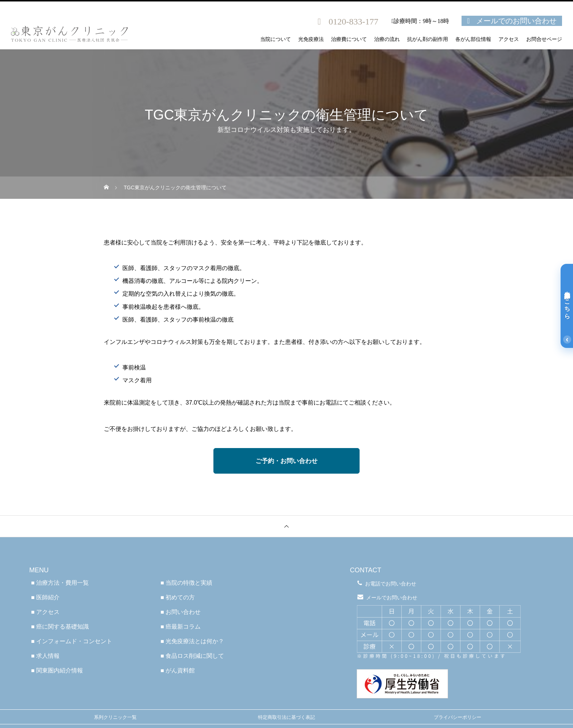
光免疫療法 (311, 39)
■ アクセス (45, 612)
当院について (276, 39)
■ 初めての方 (178, 597)
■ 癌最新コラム (181, 627)
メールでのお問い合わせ (516, 21)
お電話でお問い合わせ (391, 584)
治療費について (349, 39)
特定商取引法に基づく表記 (286, 717)
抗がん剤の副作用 (428, 39)
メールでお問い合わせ (392, 598)
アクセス (509, 39)
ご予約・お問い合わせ (286, 461)
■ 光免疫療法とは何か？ (192, 641)
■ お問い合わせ (181, 612)
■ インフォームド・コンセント (72, 641)
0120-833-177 (353, 22)
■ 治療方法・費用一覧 (60, 583)
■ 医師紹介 (45, 597)
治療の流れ (387, 39)
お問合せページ (544, 39)
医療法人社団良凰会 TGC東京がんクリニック (286, 548)
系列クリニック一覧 (115, 717)
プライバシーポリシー (458, 717)
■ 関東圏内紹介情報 (57, 670)
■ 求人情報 (45, 656)
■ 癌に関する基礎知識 (60, 627)
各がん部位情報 (473, 39)
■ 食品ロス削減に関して (192, 656)
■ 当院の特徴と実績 (186, 583)
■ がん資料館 (178, 670)
